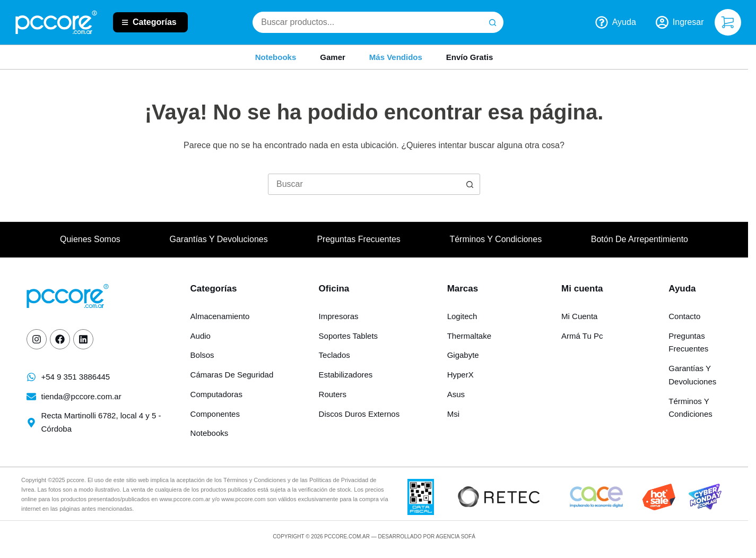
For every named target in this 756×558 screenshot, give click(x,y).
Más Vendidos (396, 57)
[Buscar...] (364, 184)
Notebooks (276, 57)
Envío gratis (470, 57)
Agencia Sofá (455, 536)
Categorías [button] (155, 22)
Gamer (333, 57)
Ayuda (616, 22)
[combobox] (368, 22)
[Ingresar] (680, 22)
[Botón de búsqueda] (493, 22)
